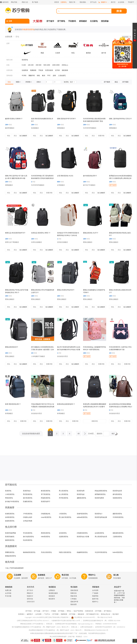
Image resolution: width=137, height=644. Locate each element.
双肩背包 (25, 60)
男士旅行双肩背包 (65, 517)
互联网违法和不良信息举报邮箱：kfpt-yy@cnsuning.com (74, 624)
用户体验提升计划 (92, 614)
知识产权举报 (78, 611)
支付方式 (30, 587)
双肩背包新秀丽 (10, 533)
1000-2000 (56, 65)
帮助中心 (92, 575)
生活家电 (94, 21)
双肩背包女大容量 (83, 537)
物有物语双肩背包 (29, 552)
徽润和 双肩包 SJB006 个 (14, 119)
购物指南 (9, 587)
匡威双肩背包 (28, 502)
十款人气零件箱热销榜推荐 (14, 568)
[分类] (17, 21)
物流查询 (52, 599)
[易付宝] (113, 2)
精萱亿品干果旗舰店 (12, 242)
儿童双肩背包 (117, 537)
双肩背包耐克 (10, 537)
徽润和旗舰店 (10, 128)
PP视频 (53, 611)
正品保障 (17, 575)
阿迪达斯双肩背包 (101, 491)
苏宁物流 (61, 611)
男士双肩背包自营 (101, 537)
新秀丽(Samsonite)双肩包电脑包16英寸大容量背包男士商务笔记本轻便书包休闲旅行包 (121, 178)
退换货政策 (74, 590)
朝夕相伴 (116, 614)
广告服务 (95, 593)
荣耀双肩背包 (10, 552)
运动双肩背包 (99, 533)
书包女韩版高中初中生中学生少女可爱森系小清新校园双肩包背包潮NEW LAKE (43, 407)
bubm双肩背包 (118, 552)
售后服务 (74, 587)
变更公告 (74, 627)
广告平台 (47, 614)
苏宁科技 (29, 611)
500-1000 (47, 65)
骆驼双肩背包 (10, 540)
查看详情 (101, 136)
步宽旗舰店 (61, 185)
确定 (114, 434)
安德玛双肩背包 (82, 514)
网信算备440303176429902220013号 (96, 630)
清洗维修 (105, 21)
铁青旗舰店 (9, 413)
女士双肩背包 (64, 494)
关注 (15, 136)
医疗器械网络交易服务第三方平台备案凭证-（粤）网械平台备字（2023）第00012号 (40, 627)
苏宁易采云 (108, 611)
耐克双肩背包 (46, 491)
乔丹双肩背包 (64, 498)
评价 (9, 125)
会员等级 (8, 593)
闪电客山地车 (28, 517)
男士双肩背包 (64, 491)
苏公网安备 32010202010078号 (83, 617)
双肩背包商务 (99, 498)
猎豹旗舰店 (61, 128)
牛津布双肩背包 (118, 517)
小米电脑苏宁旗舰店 (38, 356)
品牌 (8, 43)
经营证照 (49, 624)
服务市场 (95, 599)
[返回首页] (5, 2)
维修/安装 (74, 596)
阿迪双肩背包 (46, 498)
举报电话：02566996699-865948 (106, 624)
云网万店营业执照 (86, 627)
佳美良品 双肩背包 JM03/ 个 (41, 233)
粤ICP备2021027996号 (105, 617)
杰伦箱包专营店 (62, 356)
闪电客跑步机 (46, 514)
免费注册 (8, 590)
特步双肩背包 (28, 540)
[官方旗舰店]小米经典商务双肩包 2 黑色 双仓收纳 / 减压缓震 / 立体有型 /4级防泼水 (42, 350)
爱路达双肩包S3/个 (12, 347)
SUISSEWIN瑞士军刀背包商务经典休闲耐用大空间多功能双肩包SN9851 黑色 (42, 178)
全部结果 (9, 37)
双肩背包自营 (117, 491)
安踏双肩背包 (117, 498)
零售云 (69, 611)
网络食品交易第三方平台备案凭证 (32, 624)
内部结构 (9, 70)
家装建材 (83, 21)
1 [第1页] (50, 433)
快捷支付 (30, 596)
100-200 (31, 65)
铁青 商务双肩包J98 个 (13, 404)
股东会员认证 (106, 614)
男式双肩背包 (28, 494)
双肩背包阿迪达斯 (101, 517)
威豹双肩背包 (81, 498)
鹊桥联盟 (64, 614)
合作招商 (95, 590)
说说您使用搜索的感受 (31, 434)
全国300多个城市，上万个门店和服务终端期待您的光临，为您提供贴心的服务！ (119, 597)
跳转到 (99, 434)
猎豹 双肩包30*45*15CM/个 (67, 119)
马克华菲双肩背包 (101, 552)
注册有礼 (64, 2)
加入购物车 (23, 136)
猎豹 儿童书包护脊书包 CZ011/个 (120, 119)
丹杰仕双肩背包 (46, 552)
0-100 (24, 65)
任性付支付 (31, 602)
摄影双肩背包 (117, 514)
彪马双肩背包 (117, 494)
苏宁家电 (61, 21)
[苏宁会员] (93, 2)
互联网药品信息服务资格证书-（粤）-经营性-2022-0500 (102, 621)
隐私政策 (81, 614)
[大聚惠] (38, 21)
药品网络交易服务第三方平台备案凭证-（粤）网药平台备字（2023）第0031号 (55, 630)
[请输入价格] (49, 82)
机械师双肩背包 (82, 552)
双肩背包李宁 (46, 502)
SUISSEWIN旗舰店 (90, 128)
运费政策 (52, 590)
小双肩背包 (63, 514)
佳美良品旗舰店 (36, 242)
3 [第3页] (63, 433)
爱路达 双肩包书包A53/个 (66, 290)
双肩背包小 (99, 514)
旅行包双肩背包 (28, 537)
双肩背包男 (81, 491)
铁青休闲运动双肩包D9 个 (66, 404)
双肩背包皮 (81, 494)
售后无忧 (65, 575)
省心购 (116, 575)
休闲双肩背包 (10, 517)
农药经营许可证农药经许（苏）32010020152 (110, 627)
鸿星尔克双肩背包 (65, 552)
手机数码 (72, 21)
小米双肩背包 (10, 494)
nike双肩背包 (45, 537)
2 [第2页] (57, 433)
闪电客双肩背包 (82, 533)
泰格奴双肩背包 (10, 556)
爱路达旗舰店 (88, 242)
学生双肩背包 (28, 533)
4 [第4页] (70, 433)
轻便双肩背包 (10, 514)
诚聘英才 (30, 614)
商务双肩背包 (46, 533)
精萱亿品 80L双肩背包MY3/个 (15, 233)
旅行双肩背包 (28, 498)
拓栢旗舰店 (35, 128)
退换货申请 (74, 602)
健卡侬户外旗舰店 (89, 185)
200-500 (39, 65)
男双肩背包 (9, 498)
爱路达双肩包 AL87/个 (91, 233)
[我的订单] (73, 2)
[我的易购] (84, 2)
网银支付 (30, 593)
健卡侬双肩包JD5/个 (90, 176)
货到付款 (30, 599)
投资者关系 (89, 611)
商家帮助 (95, 596)
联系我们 (21, 614)
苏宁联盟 (55, 614)
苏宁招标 (72, 614)
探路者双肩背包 (118, 533)
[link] (9, 82)
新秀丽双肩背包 (100, 494)
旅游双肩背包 (10, 521)
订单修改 (73, 599)
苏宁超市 (50, 21)
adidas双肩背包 (82, 517)
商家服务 (96, 587)
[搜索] (86, 11)
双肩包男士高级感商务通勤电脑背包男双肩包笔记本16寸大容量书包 (95, 407)
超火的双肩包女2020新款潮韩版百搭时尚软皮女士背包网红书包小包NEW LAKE (121, 407)
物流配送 (52, 587)
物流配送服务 (53, 593)
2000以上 (65, 65)
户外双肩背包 (28, 514)
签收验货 (52, 596)
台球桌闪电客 (28, 521)
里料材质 (9, 76)
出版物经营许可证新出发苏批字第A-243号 (66, 621)
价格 (8, 65)
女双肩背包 (63, 533)
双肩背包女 (27, 491)
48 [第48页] (78, 433)
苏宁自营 (113, 185)
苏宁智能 (98, 611)
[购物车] (104, 2)
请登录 (57, 2)
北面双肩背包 (64, 537)
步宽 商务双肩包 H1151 (65, 176)
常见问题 (8, 596)
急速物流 (41, 575)
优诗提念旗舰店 (62, 242)
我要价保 (73, 593)
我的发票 (73, 604)
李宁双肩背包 (46, 494)
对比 (9, 136)
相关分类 (9, 60)
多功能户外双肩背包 (12, 502)
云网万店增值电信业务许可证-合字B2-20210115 (33, 621)
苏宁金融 (37, 611)
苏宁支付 (30, 590)
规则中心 (95, 602)
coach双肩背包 (46, 517)
